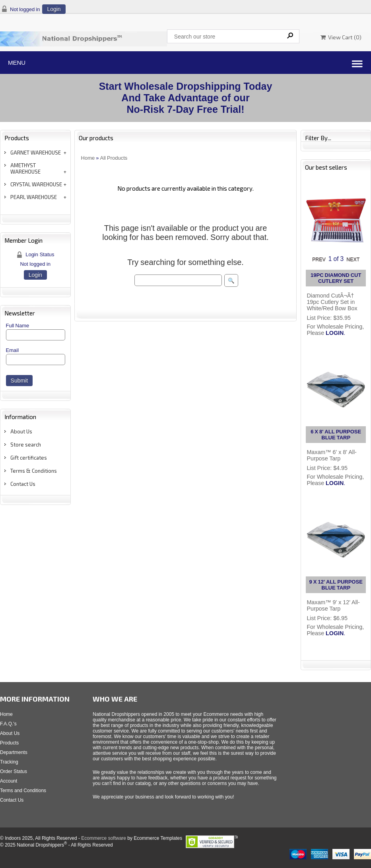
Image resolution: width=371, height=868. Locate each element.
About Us (21, 431)
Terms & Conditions (34, 471)
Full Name (18, 326)
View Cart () (341, 37)
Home (88, 158)
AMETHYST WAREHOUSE (25, 168)
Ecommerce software (104, 838)
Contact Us (23, 484)
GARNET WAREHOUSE (36, 153)
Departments (14, 752)
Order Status (14, 771)
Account (9, 781)
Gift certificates (29, 458)
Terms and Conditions (23, 791)
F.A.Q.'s (8, 724)
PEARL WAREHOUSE (34, 197)
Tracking (9, 762)
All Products (114, 158)
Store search (26, 445)
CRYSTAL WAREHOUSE (36, 184)
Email (13, 350)
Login (54, 9)
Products (9, 743)
